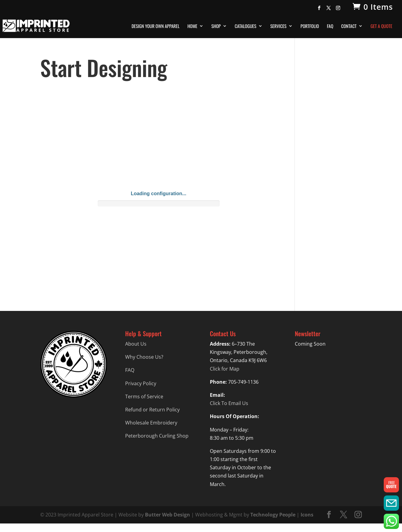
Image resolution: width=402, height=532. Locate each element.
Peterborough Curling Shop (157, 436)
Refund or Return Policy (152, 410)
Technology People (273, 515)
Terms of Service (144, 396)
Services (279, 26)
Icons (307, 515)
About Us (136, 344)
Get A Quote (381, 26)
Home (192, 26)
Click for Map (225, 369)
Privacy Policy (141, 383)
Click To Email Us (229, 403)
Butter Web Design (167, 515)
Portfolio (310, 26)
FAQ (330, 26)
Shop (216, 26)
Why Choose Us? (144, 357)
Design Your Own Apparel (155, 26)
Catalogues (246, 26)
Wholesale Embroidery (151, 423)
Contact (349, 26)
